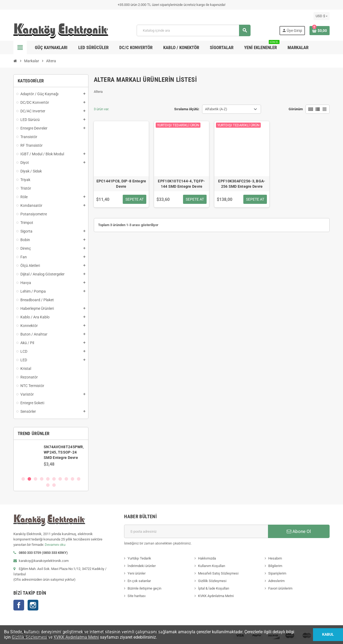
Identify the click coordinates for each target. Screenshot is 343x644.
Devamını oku (55, 545)
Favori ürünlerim (280, 588)
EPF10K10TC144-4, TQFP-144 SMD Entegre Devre (181, 184)
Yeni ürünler (137, 573)
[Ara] (193, 30)
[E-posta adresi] (196, 531)
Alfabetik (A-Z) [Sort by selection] (216, 109)
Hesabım (275, 558)
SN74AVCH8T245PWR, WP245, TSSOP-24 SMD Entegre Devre (64, 452)
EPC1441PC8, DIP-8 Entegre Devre (121, 184)
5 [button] (48, 479)
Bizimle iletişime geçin (144, 588)
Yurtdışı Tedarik (139, 558)
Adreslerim (276, 581)
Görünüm (296, 109)
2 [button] (29, 479)
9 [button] (72, 479)
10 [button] (79, 479)
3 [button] (36, 479)
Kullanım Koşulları (212, 566)
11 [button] (48, 485)
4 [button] (42, 479)
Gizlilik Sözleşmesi (212, 581)
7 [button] (60, 479)
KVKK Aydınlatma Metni (216, 596)
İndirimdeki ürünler (142, 566)
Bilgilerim (275, 566)
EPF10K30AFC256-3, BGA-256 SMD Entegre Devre (242, 184)
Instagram (33, 605)
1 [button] (23, 479)
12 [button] (54, 485)
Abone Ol (299, 531)
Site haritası (137, 596)
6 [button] (54, 479)
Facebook (19, 605)
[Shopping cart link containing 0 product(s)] (320, 31)
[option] (51, 458)
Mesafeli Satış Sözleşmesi (218, 573)
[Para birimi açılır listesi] (322, 16)
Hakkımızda (207, 558)
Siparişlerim (277, 573)
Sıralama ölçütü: (187, 109)
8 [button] (66, 479)
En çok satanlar (139, 581)
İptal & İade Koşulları (214, 588)
